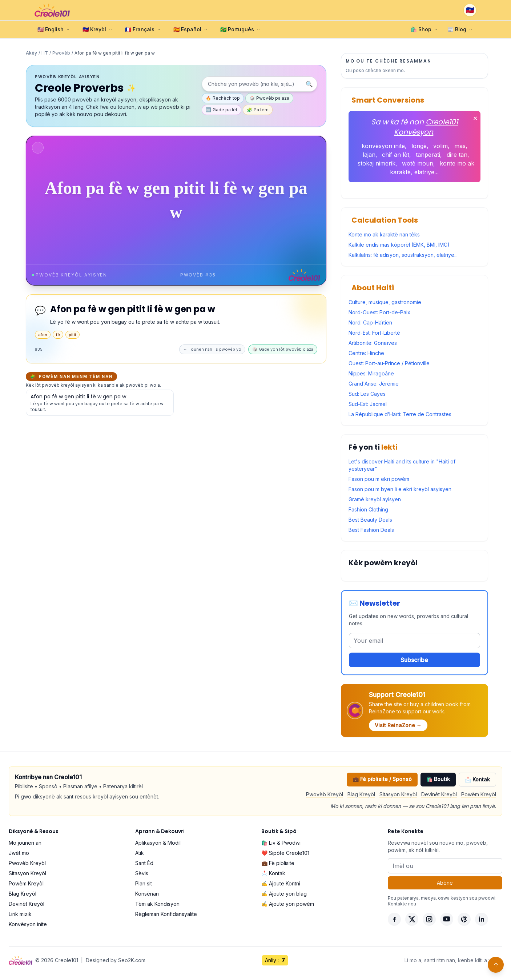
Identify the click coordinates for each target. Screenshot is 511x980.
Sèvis (142, 873)
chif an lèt (396, 155)
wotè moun (418, 163)
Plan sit (144, 883)
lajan (369, 155)
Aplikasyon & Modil (158, 843)
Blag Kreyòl (361, 794)
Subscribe (414, 660)
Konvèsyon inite (28, 924)
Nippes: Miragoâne (371, 373)
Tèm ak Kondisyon (157, 904)
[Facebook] (394, 919)
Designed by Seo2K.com (116, 960)
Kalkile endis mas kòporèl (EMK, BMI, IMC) (399, 245)
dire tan (457, 155)
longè (419, 146)
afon (43, 335)
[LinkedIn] (482, 919)
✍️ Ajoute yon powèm (288, 904)
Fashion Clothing (368, 509)
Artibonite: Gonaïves (373, 343)
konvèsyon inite (383, 146)
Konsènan (147, 894)
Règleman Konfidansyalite (166, 914)
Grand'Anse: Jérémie (374, 384)
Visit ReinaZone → (398, 725)
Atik (140, 853)
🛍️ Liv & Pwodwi (281, 843)
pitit (73, 335)
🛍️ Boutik (438, 779)
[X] (412, 919)
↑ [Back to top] (496, 965)
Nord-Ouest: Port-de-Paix (379, 312)
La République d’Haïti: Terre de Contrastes (400, 414)
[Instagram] (429, 919)
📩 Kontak (477, 779)
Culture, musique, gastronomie (385, 302)
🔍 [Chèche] (309, 84)
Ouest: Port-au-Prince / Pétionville (389, 363)
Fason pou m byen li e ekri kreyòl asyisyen (400, 489)
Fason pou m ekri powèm (379, 479)
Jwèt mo (19, 853)
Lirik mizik (20, 914)
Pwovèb (61, 53)
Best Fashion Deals (371, 530)
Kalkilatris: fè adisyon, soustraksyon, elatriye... (403, 255)
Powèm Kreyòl (479, 794)
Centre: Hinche (366, 353)
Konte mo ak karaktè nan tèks (384, 234)
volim (440, 146)
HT (45, 53)
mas (460, 146)
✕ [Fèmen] (475, 118)
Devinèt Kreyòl (439, 794)
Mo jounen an (25, 843)
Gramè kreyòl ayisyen (375, 499)
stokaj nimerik (377, 163)
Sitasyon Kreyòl (398, 794)
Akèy (31, 53)
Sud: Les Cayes (367, 394)
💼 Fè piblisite (278, 863)
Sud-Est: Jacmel (368, 404)
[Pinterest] (464, 919)
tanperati (428, 155)
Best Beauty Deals (370, 520)
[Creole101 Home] (52, 10)
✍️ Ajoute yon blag (284, 894)
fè (58, 335)
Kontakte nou (402, 904)
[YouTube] (447, 919)
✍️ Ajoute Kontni (281, 883)
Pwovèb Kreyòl (325, 794)
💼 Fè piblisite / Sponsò (382, 779)
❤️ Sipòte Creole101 (285, 853)
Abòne (445, 883)
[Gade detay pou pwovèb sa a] (100, 403)
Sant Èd (144, 863)
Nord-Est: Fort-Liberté (374, 333)
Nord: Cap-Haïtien (370, 322)
